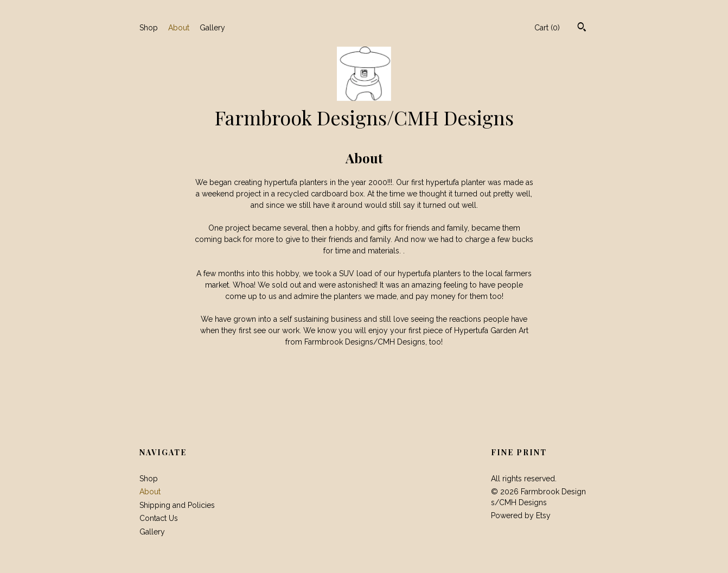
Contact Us (159, 518)
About (179, 28)
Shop (149, 28)
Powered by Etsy (521, 515)
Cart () (547, 28)
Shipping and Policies (177, 505)
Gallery (212, 28)
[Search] (582, 28)
